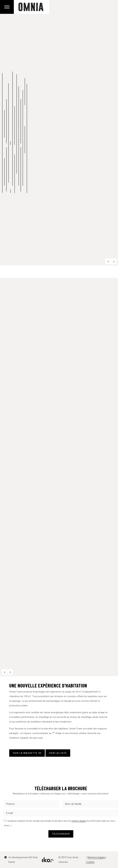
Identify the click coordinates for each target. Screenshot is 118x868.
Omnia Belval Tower (31, 7)
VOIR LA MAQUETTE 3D (27, 753)
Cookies (90, 862)
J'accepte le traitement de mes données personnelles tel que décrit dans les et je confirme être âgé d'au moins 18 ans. (60, 823)
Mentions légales (96, 857)
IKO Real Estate (48, 860)
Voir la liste (58, 753)
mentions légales (79, 821)
